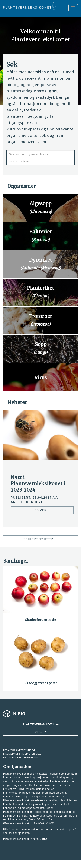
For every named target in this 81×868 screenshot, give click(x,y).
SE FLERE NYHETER (40, 539)
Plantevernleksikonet (16, 823)
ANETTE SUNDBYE (26, 750)
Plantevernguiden (40, 724)
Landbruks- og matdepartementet (24, 808)
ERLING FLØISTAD (32, 754)
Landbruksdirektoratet (17, 804)
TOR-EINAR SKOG (33, 757)
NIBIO (43, 839)
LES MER (42, 510)
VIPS (40, 732)
